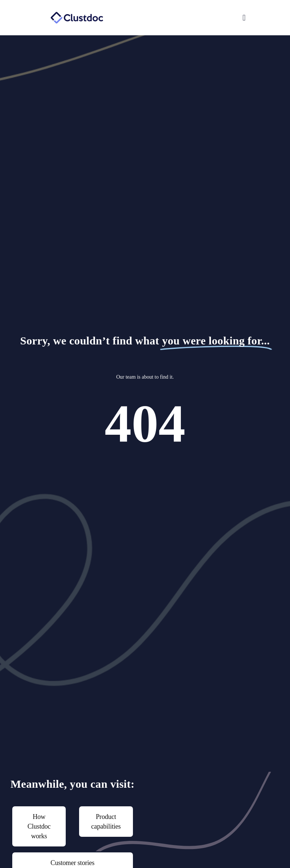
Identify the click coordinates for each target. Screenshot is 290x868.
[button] (197, 18)
